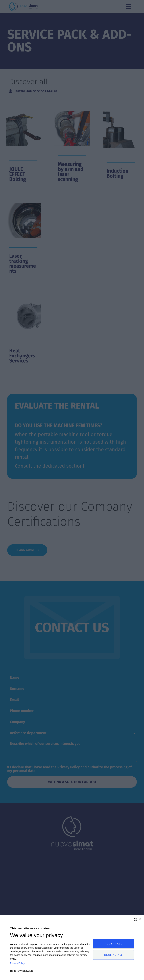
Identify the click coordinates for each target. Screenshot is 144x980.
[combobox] (136, 919)
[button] (50, 971)
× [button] (140, 919)
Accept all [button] (114, 944)
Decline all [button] (114, 955)
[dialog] (72, 948)
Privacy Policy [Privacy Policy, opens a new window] (17, 963)
